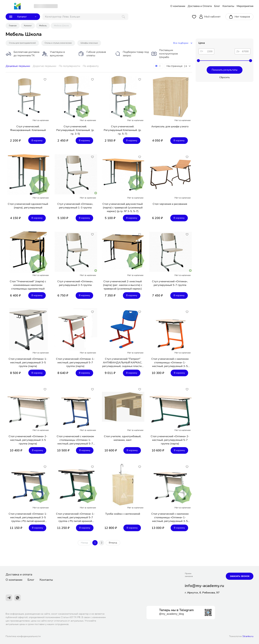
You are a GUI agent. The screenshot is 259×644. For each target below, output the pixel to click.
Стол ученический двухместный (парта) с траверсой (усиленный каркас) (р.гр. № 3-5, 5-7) (123, 208)
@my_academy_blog (172, 614)
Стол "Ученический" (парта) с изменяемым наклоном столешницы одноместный (28, 285)
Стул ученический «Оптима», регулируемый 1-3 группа (75, 206)
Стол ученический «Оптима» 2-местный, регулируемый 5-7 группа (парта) (170, 440)
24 (185, 66)
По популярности (69, 66)
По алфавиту (91, 66)
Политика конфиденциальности (23, 636)
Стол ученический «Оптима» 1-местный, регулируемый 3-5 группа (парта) (28, 363)
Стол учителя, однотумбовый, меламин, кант (123, 438)
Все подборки (183, 43)
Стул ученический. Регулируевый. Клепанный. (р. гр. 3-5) (75, 130)
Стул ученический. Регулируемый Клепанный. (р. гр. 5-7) (123, 130)
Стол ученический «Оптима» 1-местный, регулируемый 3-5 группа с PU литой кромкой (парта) (28, 517)
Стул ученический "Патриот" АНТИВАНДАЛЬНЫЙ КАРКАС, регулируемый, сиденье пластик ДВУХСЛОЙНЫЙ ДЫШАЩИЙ (123, 363)
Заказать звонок (240, 576)
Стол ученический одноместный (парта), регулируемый (28, 206)
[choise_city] (46, 6)
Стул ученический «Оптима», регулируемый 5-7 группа (170, 283)
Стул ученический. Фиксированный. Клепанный (28, 128)
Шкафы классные (89, 43)
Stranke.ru (248, 636)
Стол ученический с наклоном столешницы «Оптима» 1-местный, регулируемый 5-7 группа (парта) (75, 440)
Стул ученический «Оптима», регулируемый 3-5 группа (75, 283)
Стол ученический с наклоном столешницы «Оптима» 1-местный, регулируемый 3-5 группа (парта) (170, 363)
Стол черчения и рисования (170, 204)
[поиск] (85, 17)
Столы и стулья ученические (58, 43)
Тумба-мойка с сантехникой (123, 514)
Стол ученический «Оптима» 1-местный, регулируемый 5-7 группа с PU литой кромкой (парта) (75, 517)
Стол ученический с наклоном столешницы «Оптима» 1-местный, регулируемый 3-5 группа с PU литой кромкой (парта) (170, 517)
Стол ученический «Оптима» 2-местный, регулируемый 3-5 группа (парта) (28, 440)
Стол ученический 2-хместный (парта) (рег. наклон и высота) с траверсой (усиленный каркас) (123, 285)
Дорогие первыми (44, 66)
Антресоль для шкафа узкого (170, 127)
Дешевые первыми (18, 66)
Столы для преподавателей (22, 43)
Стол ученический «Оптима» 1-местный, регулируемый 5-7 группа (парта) (75, 363)
